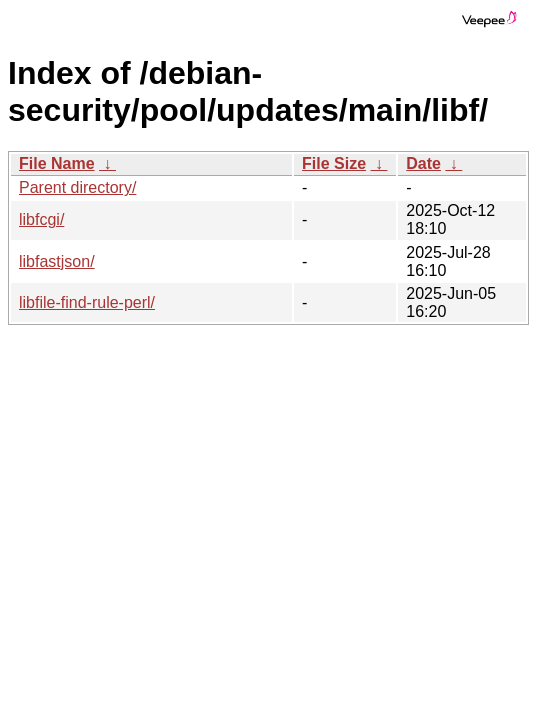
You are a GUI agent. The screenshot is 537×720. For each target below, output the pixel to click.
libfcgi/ (41, 219)
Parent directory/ (77, 187)
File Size (334, 163)
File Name (57, 163)
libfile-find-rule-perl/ (87, 302)
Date (423, 163)
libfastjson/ (57, 261)
